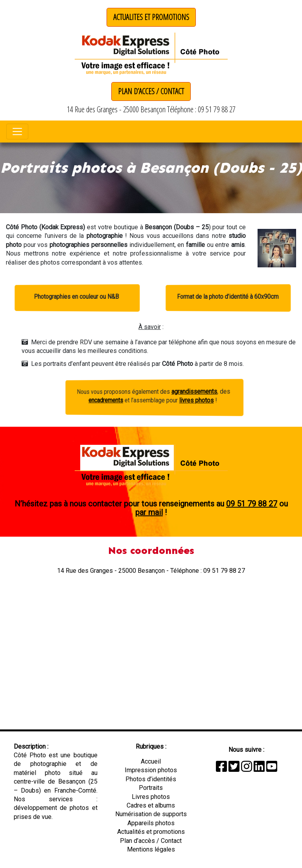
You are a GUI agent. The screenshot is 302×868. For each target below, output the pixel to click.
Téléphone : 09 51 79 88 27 (201, 110)
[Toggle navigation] (17, 132)
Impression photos (151, 770)
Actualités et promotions (151, 832)
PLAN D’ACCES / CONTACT (151, 91)
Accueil (151, 761)
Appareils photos (151, 823)
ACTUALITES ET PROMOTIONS (151, 17)
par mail (149, 512)
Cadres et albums (151, 805)
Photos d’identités (151, 779)
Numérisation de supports (151, 814)
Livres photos (151, 797)
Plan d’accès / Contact (151, 841)
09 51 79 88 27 (252, 504)
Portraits (151, 788)
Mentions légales (151, 849)
